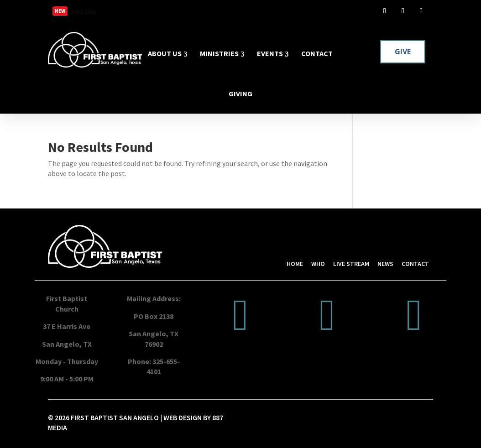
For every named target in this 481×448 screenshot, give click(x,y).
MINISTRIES (219, 53)
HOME (295, 264)
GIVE (403, 52)
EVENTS (270, 53)
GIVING (240, 94)
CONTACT (317, 53)
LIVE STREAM (351, 264)
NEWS (385, 264)
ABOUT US (165, 53)
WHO (318, 264)
